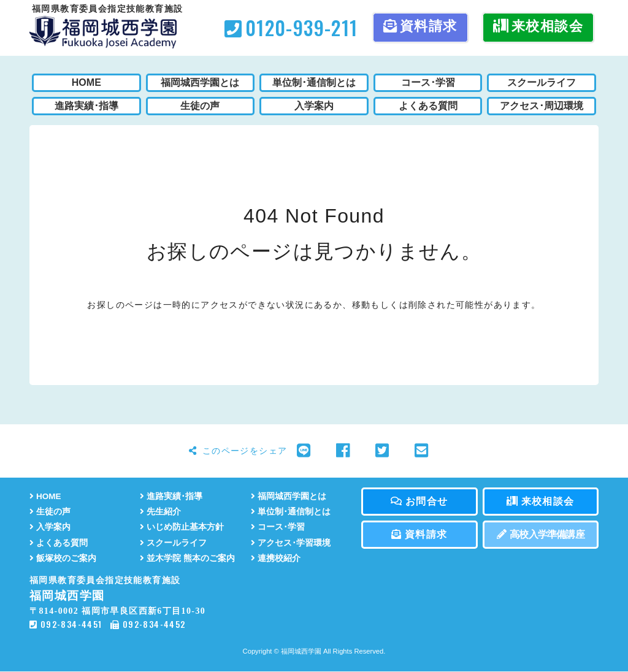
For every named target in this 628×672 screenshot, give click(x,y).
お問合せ (419, 501)
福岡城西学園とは (289, 496)
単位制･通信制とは (291, 512)
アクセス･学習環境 (291, 543)
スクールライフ (173, 543)
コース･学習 (278, 527)
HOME (45, 496)
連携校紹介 (276, 558)
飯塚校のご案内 (63, 558)
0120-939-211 (291, 27)
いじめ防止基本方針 (182, 527)
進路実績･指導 (171, 496)
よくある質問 (59, 543)
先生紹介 (160, 512)
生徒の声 (50, 512)
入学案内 (50, 527)
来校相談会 (538, 26)
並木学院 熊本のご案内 (187, 558)
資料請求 (420, 26)
